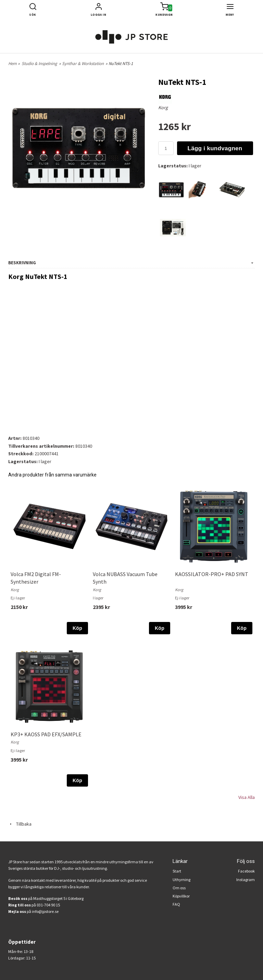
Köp (77, 628)
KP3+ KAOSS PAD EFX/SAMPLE (46, 734)
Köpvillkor (181, 896)
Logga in (99, 15)
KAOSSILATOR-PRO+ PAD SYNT (212, 574)
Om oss (179, 888)
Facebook (246, 871)
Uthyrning (181, 880)
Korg (163, 107)
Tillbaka (20, 824)
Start (177, 871)
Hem (12, 63)
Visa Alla (247, 797)
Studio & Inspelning (39, 63)
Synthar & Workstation (83, 63)
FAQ (176, 904)
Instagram (246, 880)
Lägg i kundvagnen (215, 148)
